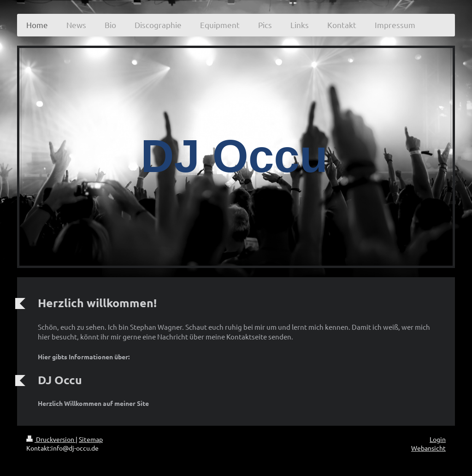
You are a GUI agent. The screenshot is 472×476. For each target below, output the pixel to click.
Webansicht (428, 448)
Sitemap (91, 439)
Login (438, 439)
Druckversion (51, 439)
